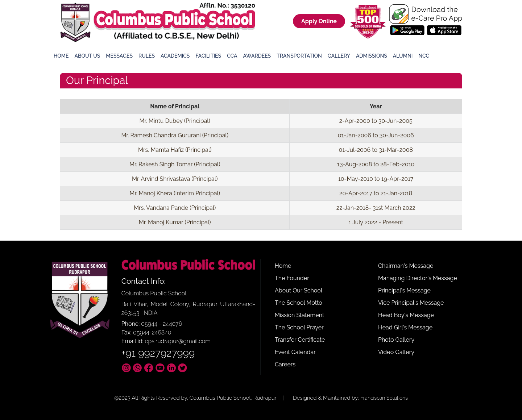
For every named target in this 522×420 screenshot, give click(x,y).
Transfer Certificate (300, 340)
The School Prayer (299, 327)
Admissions (372, 56)
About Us (88, 56)
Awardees (257, 56)
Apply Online (319, 21)
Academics (175, 56)
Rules (147, 56)
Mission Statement (299, 315)
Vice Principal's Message (411, 303)
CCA (232, 56)
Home (61, 56)
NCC (424, 56)
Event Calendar (295, 352)
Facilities (208, 56)
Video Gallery (396, 352)
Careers (285, 364)
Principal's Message (404, 290)
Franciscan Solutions (384, 398)
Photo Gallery (396, 340)
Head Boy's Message (406, 315)
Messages (119, 56)
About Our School (299, 290)
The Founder (292, 278)
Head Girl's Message (405, 327)
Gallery (339, 56)
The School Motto (299, 303)
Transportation (299, 56)
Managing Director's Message (418, 278)
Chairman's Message (406, 266)
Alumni (403, 56)
